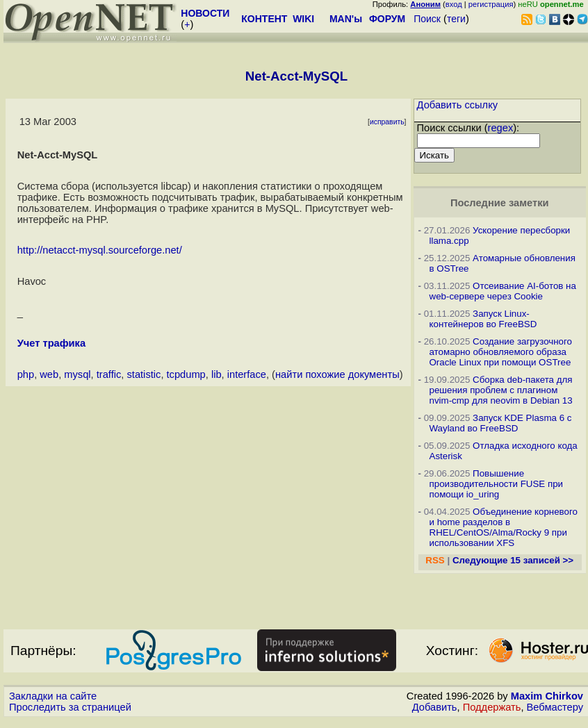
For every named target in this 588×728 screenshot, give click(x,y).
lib (217, 374)
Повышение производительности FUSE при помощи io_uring (497, 484)
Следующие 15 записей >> (513, 560)
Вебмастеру (555, 707)
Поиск (427, 19)
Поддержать (492, 707)
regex (501, 128)
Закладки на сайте (53, 696)
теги (456, 19)
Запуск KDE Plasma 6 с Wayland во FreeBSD (501, 423)
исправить (387, 122)
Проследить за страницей (70, 707)
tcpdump (186, 374)
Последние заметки (500, 203)
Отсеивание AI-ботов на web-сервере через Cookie (503, 291)
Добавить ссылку (458, 105)
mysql (77, 374)
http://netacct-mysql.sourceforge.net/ (100, 250)
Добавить (435, 707)
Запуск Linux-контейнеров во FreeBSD (483, 319)
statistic (144, 374)
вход (454, 4)
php (26, 374)
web (49, 374)
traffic (109, 374)
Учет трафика (51, 343)
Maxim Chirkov (547, 696)
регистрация (491, 4)
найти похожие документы (337, 374)
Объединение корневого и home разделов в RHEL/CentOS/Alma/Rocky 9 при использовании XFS (504, 527)
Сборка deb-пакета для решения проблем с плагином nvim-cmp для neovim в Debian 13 (501, 390)
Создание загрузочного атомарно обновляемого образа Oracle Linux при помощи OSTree (501, 352)
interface (247, 374)
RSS (435, 560)
